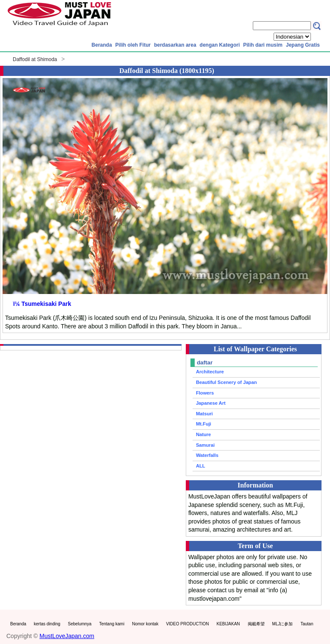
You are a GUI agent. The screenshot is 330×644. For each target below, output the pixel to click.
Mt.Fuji (204, 424)
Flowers (205, 393)
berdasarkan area (175, 45)
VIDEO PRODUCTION (187, 624)
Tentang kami (112, 624)
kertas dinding (47, 624)
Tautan (307, 624)
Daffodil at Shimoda (35, 59)
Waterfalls (207, 455)
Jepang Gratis (303, 45)
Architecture (210, 372)
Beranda (102, 45)
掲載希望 (256, 624)
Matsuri (204, 414)
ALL (201, 466)
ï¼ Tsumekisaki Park (42, 304)
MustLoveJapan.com (67, 636)
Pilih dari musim (263, 45)
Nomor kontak (145, 624)
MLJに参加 (283, 624)
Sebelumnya (80, 624)
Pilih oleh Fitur (133, 45)
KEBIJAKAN (228, 624)
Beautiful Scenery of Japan (227, 382)
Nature (203, 434)
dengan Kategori (220, 45)
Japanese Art (211, 403)
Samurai (205, 445)
